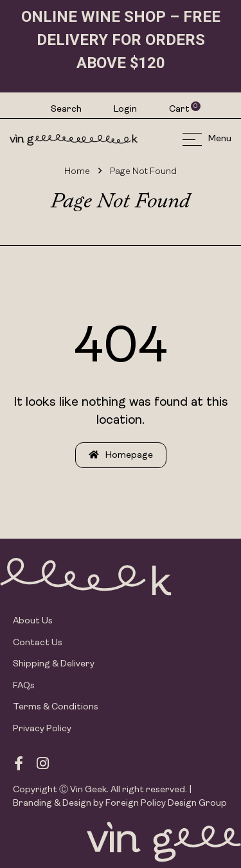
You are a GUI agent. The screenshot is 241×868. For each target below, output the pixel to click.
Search (66, 109)
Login (125, 109)
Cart (180, 109)
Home (77, 172)
